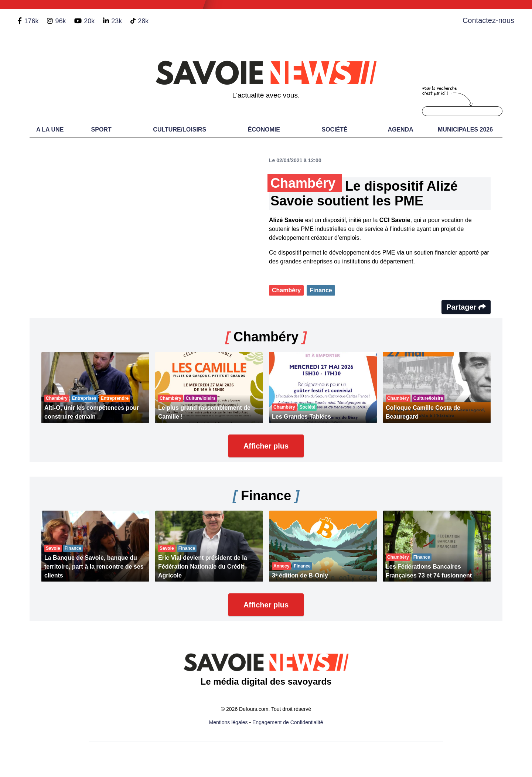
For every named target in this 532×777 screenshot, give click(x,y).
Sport (101, 129)
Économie (264, 129)
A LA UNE (50, 129)
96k (60, 21)
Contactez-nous (488, 20)
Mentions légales (229, 722)
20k (89, 21)
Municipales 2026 (465, 129)
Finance (321, 290)
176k (31, 21)
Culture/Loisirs (180, 129)
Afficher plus (266, 446)
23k (117, 21)
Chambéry (286, 290)
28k (143, 21)
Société (335, 129)
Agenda (400, 129)
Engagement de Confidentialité (288, 722)
